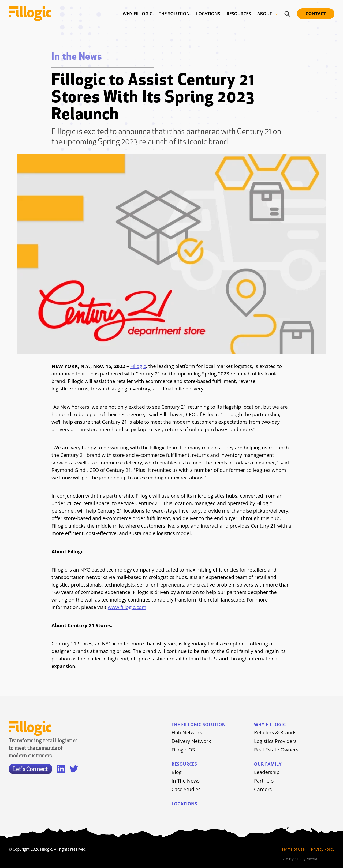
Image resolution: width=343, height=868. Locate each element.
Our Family (268, 764)
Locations (184, 804)
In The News (186, 781)
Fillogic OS (183, 749)
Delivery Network (191, 741)
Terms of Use (293, 849)
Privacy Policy (323, 849)
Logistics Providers (275, 741)
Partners (264, 781)
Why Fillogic (270, 724)
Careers (263, 789)
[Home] (31, 14)
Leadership (267, 772)
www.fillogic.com (127, 607)
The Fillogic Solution (199, 724)
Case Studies (186, 789)
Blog (177, 772)
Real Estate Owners (276, 749)
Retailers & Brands (275, 732)
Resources (184, 764)
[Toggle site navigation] (277, 14)
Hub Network (187, 732)
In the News (77, 57)
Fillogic (138, 366)
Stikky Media (306, 859)
